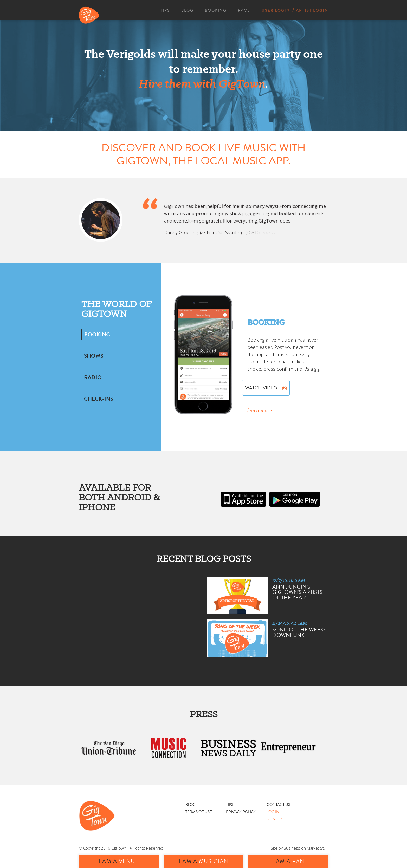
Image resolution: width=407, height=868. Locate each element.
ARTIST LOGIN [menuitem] (312, 10)
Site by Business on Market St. (298, 848)
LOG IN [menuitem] (273, 812)
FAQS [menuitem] (244, 10)
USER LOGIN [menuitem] (276, 10)
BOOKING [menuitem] (216, 10)
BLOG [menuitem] (187, 10)
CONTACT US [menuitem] (278, 805)
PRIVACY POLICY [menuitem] (241, 812)
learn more (260, 410)
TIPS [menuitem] (165, 10)
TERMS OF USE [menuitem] (199, 812)
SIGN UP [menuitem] (274, 819)
